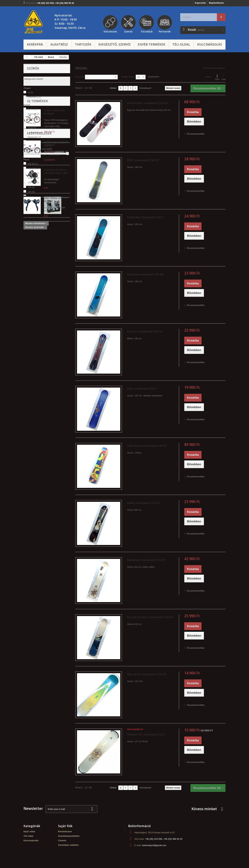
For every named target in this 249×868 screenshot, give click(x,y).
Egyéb (33, 118)
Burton (33, 109)
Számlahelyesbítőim (69, 836)
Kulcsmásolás (210, 44)
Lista (224, 77)
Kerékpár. (35, 44)
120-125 (33, 178)
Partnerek (165, 31)
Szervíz (128, 31)
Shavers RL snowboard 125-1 (146, 735)
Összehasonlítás (196, 134)
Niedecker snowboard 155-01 (146, 560)
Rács (217, 77)
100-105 (33, 169)
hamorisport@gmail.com (154, 845)
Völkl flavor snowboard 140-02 (147, 446)
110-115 (33, 173)
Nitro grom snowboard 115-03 (147, 674)
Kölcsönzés (110, 31)
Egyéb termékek (152, 44)
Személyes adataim (68, 845)
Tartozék (83, 44)
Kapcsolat (200, 3)
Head (32, 128)
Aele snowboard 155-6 (142, 389)
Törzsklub (147, 31)
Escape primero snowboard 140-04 (150, 617)
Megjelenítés (128, 77)
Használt (34, 97)
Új (30, 92)
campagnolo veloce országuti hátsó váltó (56, 278)
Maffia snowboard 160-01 (144, 503)
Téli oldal (181, 44)
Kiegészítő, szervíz (115, 44)
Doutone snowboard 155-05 (145, 274)
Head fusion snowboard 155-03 (147, 103)
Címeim (62, 840)
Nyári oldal (29, 832)
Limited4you (35, 132)
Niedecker (34, 137)
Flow (32, 123)
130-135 (33, 182)
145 (31, 192)
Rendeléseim (65, 832)
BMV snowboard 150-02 (143, 160)
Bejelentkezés (216, 3)
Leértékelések (39, 347)
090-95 (33, 164)
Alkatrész (59, 44)
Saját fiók (65, 826)
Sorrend (80, 77)
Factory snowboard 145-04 (145, 332)
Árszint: (28, 149)
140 (31, 187)
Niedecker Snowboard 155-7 (146, 217)
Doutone (34, 114)
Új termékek (37, 208)
